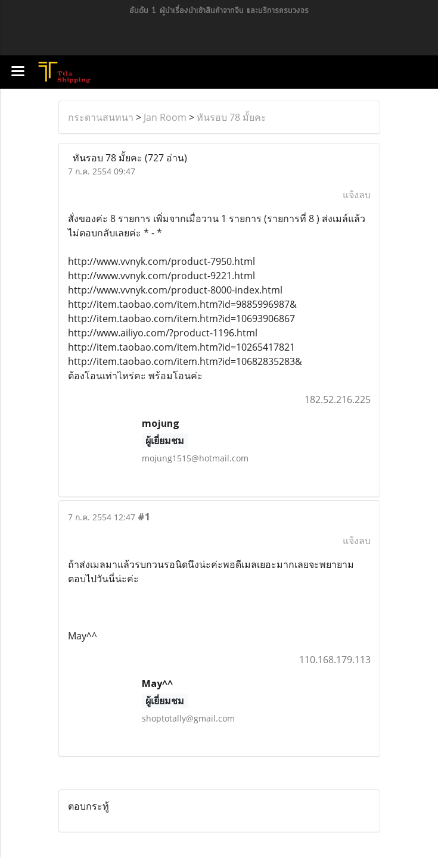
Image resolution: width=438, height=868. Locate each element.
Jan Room (165, 117)
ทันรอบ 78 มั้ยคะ (232, 117)
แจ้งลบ (357, 195)
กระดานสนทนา (101, 117)
